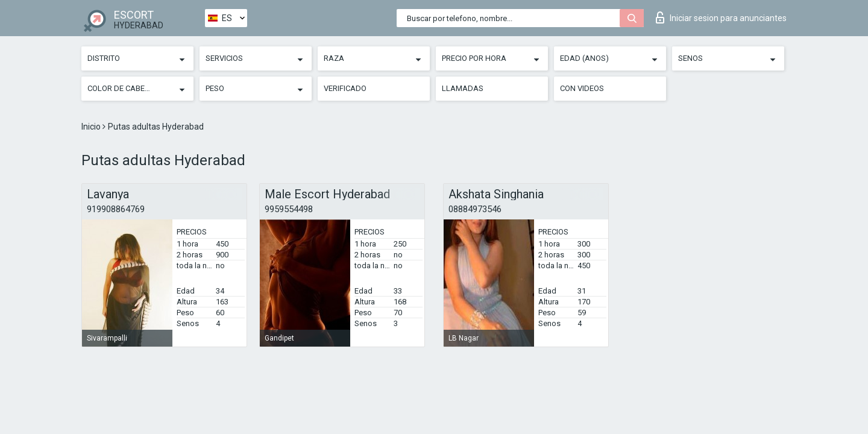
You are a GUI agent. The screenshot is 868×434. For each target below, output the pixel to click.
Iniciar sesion (721, 17)
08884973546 (475, 209)
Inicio (92, 127)
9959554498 (289, 209)
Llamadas (463, 88)
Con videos (582, 88)
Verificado (345, 88)
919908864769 (116, 209)
